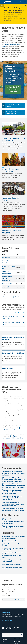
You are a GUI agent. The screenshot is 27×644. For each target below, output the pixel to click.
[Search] (11, 635)
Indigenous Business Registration (11, 564)
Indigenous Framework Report (12, 519)
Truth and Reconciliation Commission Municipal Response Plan (13, 537)
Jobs (3, 642)
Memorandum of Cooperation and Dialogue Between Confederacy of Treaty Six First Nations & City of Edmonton (13, 480)
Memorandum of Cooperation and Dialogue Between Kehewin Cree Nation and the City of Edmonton (13, 492)
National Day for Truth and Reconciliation (7, 279)
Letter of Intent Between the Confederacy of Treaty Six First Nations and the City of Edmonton (13, 504)
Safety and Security (19, 639)
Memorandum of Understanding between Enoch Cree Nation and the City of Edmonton (13, 473)
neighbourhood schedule (11, 18)
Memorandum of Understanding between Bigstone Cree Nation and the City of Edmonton (13, 498)
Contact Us (4, 639)
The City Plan (6, 612)
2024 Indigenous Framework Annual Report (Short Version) (13, 527)
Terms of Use (17, 641)
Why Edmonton (7, 620)
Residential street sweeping (12, 10)
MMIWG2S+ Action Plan (10, 541)
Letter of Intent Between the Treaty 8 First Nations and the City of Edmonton (13, 509)
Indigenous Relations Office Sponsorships (13, 139)
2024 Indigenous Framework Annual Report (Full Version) (13, 523)
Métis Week (6, 287)
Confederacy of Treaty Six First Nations (11, 556)
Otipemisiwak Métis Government (13, 553)
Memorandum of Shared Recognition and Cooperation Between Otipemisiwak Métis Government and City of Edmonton (13, 486)
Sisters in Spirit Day (8, 284)
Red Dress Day (6, 258)
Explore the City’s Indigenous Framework (13, 89)
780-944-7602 (12, 603)
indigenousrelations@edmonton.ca (12, 297)
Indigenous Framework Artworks (12, 232)
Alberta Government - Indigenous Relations (12, 545)
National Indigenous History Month (10, 170)
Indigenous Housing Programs (10, 199)
